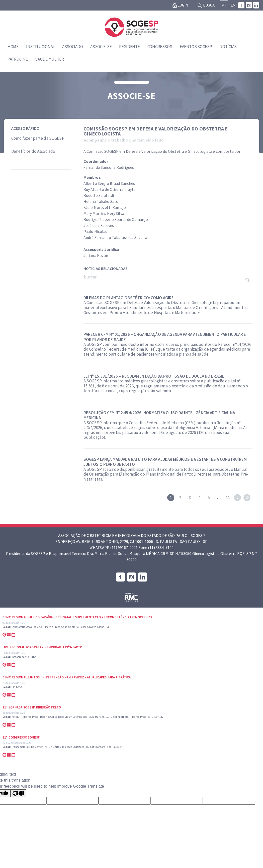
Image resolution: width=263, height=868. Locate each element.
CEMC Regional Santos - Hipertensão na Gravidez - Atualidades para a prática (67, 677)
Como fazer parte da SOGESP (38, 138)
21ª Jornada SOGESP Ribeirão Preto (32, 707)
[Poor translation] (18, 793)
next (237, 498)
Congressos (160, 47)
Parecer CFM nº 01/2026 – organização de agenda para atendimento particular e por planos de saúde (165, 337)
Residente (129, 47)
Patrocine (18, 59)
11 (228, 497)
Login (180, 6)
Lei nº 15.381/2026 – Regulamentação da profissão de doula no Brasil (154, 376)
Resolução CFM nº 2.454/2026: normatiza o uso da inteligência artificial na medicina (159, 415)
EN (233, 5)
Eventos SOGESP (196, 47)
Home (13, 47)
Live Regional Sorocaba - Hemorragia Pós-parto (42, 647)
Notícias (228, 47)
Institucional (40, 47)
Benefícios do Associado (33, 151)
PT (224, 5)
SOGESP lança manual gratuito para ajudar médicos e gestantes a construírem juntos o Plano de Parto (165, 462)
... (218, 497)
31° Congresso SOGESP (21, 737)
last (247, 498)
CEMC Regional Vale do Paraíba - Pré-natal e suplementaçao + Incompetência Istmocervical (78, 617)
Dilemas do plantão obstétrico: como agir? (129, 298)
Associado (72, 47)
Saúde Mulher (49, 59)
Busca (206, 6)
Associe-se (101, 47)
